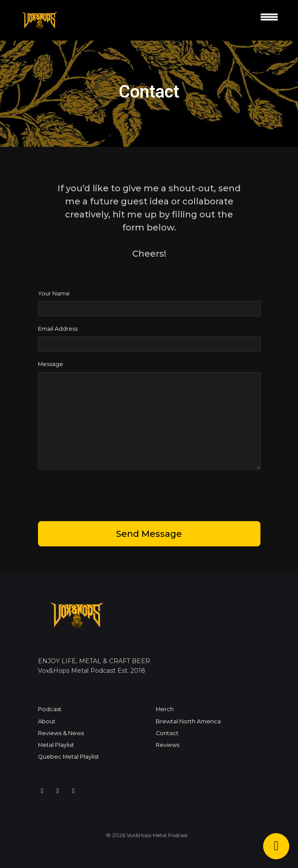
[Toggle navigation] (269, 20)
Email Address (58, 329)
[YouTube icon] (74, 791)
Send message (149, 534)
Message (51, 364)
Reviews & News (61, 733)
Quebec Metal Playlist (69, 757)
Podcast (50, 709)
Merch (165, 709)
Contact (167, 733)
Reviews (168, 745)
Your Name (54, 293)
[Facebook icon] (58, 791)
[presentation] (104, 494)
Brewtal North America (188, 721)
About (47, 721)
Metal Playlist (56, 745)
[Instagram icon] (42, 791)
